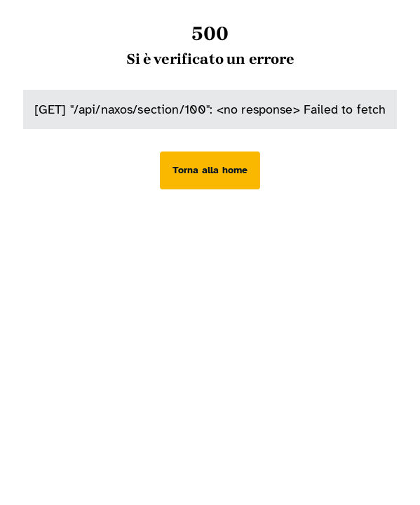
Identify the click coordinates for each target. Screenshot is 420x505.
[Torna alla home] (210, 170)
